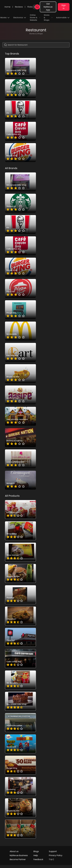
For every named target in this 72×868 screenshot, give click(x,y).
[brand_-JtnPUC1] (20, 459)
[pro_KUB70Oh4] (20, 595)
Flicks (30, 7)
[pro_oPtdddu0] (20, 744)
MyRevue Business (19, 855)
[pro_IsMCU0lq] (20, 616)
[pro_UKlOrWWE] (20, 680)
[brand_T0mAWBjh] (20, 67)
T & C (51, 859)
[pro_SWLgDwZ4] (20, 659)
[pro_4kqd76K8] (20, 531)
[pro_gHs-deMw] (20, 722)
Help (36, 855)
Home (7, 7)
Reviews (19, 7)
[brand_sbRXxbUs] (20, 395)
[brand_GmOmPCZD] (20, 331)
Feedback (38, 859)
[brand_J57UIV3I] (20, 110)
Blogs (36, 851)
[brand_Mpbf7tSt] (20, 480)
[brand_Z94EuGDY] (20, 310)
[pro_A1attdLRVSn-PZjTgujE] (20, 786)
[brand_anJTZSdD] (20, 153)
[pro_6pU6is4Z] (20, 552)
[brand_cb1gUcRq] (20, 438)
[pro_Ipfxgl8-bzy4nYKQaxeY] (20, 808)
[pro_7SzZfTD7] (20, 573)
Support (53, 851)
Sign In (64, 7)
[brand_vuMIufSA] (20, 288)
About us (14, 851)
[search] (37, 7)
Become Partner (18, 859)
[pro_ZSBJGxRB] (20, 701)
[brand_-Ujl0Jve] (20, 89)
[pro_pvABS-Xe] (20, 765)
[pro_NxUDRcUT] (20, 637)
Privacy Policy (56, 855)
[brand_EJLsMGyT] (20, 131)
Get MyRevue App (48, 7)
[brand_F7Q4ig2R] (20, 374)
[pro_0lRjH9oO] (20, 509)
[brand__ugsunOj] (20, 416)
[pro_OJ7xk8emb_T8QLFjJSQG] (20, 829)
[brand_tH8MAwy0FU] (20, 352)
